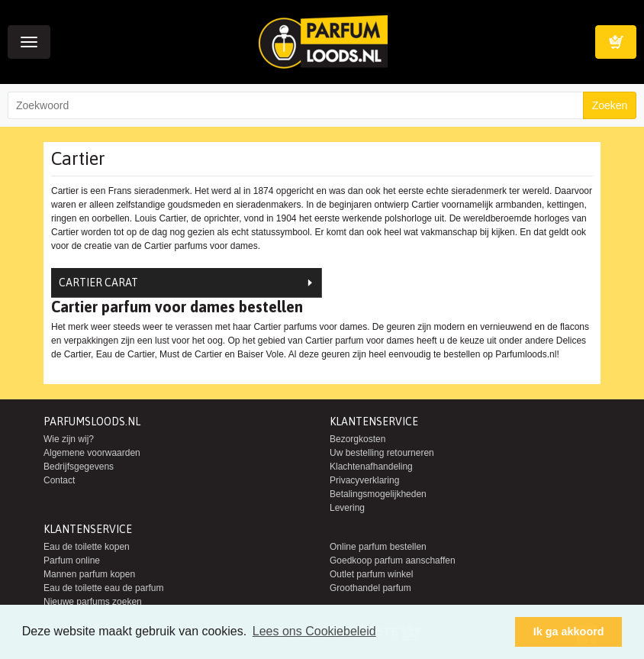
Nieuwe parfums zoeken (93, 602)
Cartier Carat (98, 283)
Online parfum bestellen (378, 547)
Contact (59, 480)
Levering (347, 508)
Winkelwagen (616, 42)
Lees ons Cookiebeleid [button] (314, 631)
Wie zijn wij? (69, 439)
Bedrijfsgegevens (79, 467)
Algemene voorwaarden (92, 453)
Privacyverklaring (364, 480)
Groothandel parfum (370, 588)
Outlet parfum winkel (371, 574)
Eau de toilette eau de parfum (103, 588)
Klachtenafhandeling (371, 467)
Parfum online (72, 560)
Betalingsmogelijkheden (378, 494)
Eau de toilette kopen (87, 547)
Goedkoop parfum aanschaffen (393, 560)
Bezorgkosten (357, 439)
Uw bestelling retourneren (382, 453)
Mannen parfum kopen (89, 574)
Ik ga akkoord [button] (569, 632)
